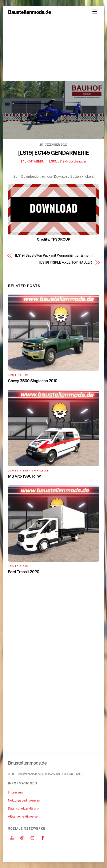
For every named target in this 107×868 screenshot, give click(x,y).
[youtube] (12, 838)
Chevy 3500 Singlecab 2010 (33, 381)
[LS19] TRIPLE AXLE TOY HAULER (66, 262)
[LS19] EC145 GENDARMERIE (53, 153)
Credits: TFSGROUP (53, 239)
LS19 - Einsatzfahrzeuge (32, 471)
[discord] (22, 838)
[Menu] (95, 12)
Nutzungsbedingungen (24, 800)
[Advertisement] (54, 49)
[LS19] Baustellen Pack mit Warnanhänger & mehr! (54, 255)
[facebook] (43, 838)
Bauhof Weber (32, 162)
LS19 (53, 161)
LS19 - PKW (22, 375)
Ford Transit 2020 (24, 572)
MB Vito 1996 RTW (24, 476)
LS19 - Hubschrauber (72, 161)
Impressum (16, 792)
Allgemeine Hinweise (23, 816)
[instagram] (33, 838)
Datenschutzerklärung (24, 808)
